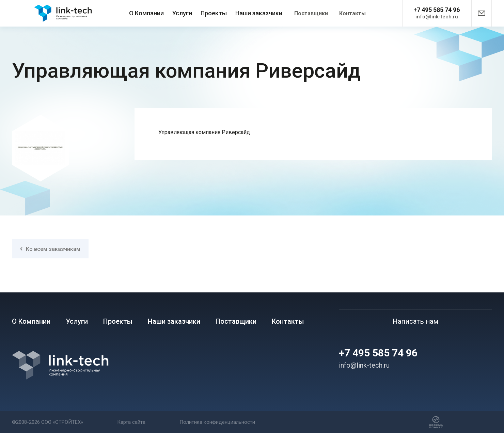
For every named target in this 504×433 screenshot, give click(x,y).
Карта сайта (131, 422)
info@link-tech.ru (437, 17)
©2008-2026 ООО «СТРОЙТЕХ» (48, 422)
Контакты (352, 13)
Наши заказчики (259, 13)
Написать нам (415, 321)
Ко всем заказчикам (50, 249)
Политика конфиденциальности (217, 422)
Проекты (214, 13)
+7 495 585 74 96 (437, 10)
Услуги (182, 13)
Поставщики (311, 13)
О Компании (146, 13)
